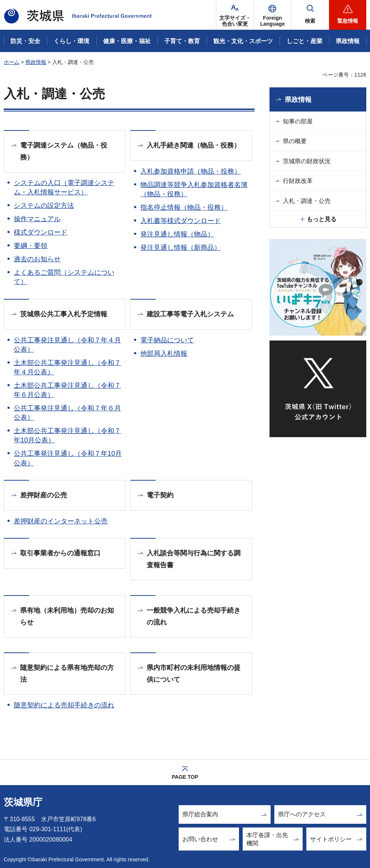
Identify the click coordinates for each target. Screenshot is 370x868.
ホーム (12, 62)
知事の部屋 (298, 121)
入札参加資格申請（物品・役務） (191, 171)
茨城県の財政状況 (307, 161)
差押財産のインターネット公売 (61, 521)
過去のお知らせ (37, 259)
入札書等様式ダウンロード (181, 221)
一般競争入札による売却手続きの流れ (194, 616)
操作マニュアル (37, 219)
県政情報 (36, 62)
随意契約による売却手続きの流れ (64, 705)
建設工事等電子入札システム (190, 314)
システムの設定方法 (44, 206)
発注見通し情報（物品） (177, 234)
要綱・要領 (31, 246)
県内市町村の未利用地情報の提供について (194, 674)
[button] (272, 15)
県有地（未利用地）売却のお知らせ (67, 616)
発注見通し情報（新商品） (181, 248)
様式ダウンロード (41, 232)
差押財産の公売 (44, 495)
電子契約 (160, 495)
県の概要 (295, 141)
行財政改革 (298, 181)
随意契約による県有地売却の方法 (67, 674)
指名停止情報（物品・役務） (184, 207)
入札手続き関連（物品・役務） (194, 145)
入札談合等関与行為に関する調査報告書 (194, 559)
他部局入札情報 (164, 354)
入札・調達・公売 (307, 201)
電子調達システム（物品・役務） (64, 151)
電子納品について (167, 340)
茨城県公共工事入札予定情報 (64, 314)
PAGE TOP (185, 777)
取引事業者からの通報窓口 (60, 553)
